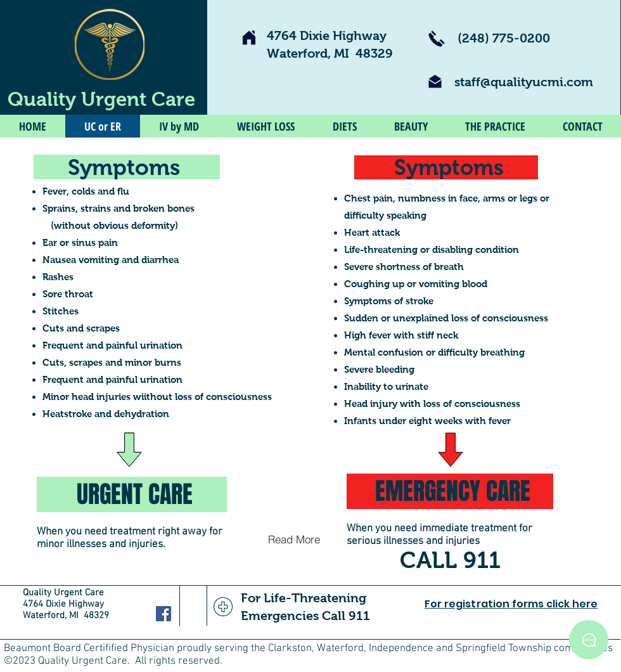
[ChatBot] (589, 640)
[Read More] (294, 539)
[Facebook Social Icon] (163, 614)
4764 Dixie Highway (327, 36)
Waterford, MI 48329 (330, 53)
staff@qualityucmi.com (524, 82)
